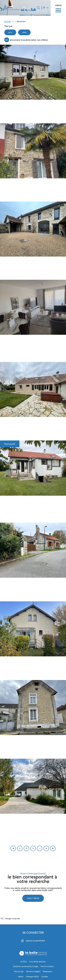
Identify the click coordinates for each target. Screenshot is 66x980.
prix (10, 32)
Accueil (7, 21)
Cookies (45, 977)
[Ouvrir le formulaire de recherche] (38, 8)
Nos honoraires (47, 966)
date (24, 32)
